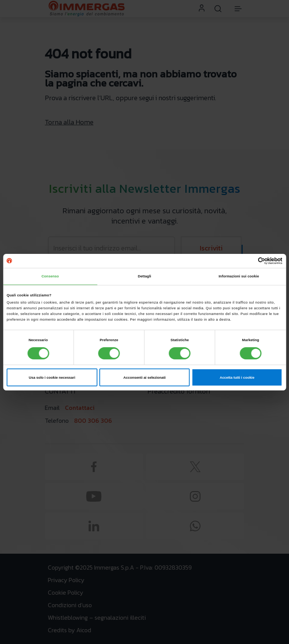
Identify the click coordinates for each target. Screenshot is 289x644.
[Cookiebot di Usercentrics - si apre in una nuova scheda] (249, 261)
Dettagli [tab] (144, 276)
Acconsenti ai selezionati (144, 378)
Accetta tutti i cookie (237, 378)
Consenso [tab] (50, 276)
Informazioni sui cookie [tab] (239, 276)
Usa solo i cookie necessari (52, 378)
